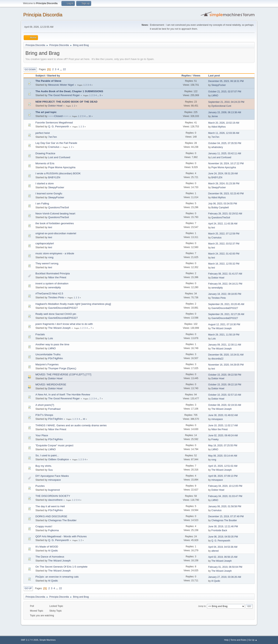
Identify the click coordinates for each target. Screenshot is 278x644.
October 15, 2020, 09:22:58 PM (225, 375)
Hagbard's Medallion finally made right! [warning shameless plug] (73, 304)
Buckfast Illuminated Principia (53, 273)
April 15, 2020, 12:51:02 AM (223, 466)
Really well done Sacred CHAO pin (56, 314)
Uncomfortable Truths (48, 354)
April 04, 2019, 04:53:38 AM (223, 547)
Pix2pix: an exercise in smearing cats (57, 577)
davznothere (55, 500)
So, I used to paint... (47, 455)
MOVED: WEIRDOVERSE (51, 384)
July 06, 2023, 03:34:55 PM (223, 204)
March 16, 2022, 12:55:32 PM (224, 264)
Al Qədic (53, 551)
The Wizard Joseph (59, 328)
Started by (53, 76)
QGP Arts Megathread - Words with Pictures (61, 536)
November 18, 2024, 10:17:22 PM (226, 164)
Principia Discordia (43, 15)
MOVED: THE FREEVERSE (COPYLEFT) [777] (63, 374)
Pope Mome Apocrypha (62, 167)
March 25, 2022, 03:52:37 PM (224, 244)
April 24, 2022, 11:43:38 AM (223, 224)
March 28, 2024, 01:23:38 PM (224, 184)
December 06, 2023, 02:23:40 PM (226, 194)
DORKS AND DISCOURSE (51, 516)
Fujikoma (53, 530)
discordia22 (217, 359)
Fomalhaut (54, 409)
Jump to (202, 606)
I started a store (45, 183)
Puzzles (40, 486)
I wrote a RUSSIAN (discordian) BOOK (58, 173)
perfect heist (43, 133)
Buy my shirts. (44, 466)
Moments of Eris (45, 163)
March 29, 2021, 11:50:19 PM (224, 335)
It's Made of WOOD (47, 547)
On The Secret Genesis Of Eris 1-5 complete (61, 567)
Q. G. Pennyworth (58, 126)
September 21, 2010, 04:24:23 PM (226, 102)
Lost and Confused (59, 157)
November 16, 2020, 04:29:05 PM (226, 365)
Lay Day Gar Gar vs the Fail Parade (56, 143)
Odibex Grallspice (58, 459)
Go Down (30, 70)
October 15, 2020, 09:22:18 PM (225, 385)
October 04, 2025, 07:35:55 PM (225, 143)
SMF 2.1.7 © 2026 (30, 640)
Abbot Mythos (218, 127)
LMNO (215, 96)
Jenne (215, 116)
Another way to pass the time (52, 344)
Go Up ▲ (253, 640)
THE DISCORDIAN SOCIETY (53, 496)
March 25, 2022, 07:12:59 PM (224, 234)
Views (197, 76)
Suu (50, 470)
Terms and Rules (239, 640)
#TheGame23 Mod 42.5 (49, 294)
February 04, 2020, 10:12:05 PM (225, 486)
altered (215, 551)
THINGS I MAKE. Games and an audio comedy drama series (71, 425)
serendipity (54, 287)
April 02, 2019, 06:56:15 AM (223, 557)
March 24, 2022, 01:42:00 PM (224, 254)
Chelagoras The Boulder (62, 520)
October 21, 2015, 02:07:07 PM (225, 92)
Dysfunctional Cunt (221, 106)
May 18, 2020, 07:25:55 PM (223, 446)
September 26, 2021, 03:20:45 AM (226, 304)
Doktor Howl (55, 106)
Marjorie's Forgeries (47, 364)
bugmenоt (54, 490)
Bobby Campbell (220, 208)
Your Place (42, 435)
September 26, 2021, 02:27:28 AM (226, 314)
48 (84, 419)
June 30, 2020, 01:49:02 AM (223, 415)
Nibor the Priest (57, 277)
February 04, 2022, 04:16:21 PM (225, 284)
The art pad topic (46, 112)
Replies (186, 76)
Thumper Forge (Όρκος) (62, 368)
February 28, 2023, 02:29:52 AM (225, 214)
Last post (216, 76)
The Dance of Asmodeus (50, 557)
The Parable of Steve (48, 81)
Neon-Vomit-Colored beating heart (55, 214)
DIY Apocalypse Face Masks (52, 476)
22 (64, 69)
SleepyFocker (219, 85)
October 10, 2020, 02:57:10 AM (225, 395)
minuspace (217, 419)
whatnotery (217, 147)
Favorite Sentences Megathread (54, 123)
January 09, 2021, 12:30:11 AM (225, 345)
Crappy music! (44, 526)
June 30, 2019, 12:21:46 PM (223, 526)
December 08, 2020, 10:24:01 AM (226, 355)
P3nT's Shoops (44, 415)
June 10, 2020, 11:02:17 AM (223, 425)
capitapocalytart (45, 243)
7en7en (52, 137)
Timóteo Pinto (56, 297)
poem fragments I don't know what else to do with (64, 324)
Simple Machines (47, 640)
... (61, 69)
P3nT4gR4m (55, 358)
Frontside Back (219, 530)
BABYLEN (54, 177)
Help (226, 640)
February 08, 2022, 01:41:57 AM (225, 274)
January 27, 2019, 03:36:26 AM (225, 577)
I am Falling (42, 203)
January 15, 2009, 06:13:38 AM (225, 112)
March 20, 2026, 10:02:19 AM (224, 123)
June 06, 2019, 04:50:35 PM (223, 537)
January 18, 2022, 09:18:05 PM (225, 294)
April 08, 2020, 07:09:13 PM (223, 476)
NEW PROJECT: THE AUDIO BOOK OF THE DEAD (66, 102)
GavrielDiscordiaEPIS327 (63, 308)
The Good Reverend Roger (64, 95)
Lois (50, 338)
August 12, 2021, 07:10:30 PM (224, 324)
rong (51, 257)
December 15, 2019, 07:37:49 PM (226, 516)
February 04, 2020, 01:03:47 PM (225, 496)
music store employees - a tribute (55, 253)
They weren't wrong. (47, 263)
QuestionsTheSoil (58, 207)
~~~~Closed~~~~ (58, 116)
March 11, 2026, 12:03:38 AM (224, 133)
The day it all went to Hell (50, 506)
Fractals (40, 334)
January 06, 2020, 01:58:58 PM (225, 506)
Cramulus (54, 147)
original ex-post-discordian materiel (56, 233)
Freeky (215, 439)
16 (90, 116)
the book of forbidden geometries (55, 223)
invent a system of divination (52, 283)
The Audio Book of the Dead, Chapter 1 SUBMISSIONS (69, 91)
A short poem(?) (45, 405)
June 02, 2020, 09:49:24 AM (223, 435)
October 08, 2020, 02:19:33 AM (225, 405)
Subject (40, 76)
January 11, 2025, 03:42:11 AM (225, 153)
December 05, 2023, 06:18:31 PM (226, 81)
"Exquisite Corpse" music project (54, 445)
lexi (50, 227)
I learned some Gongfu (49, 193)
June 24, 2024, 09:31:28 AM (223, 174)
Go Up (28, 588)
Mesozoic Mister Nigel (61, 85)
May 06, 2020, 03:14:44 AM (223, 456)
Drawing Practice (45, 153)
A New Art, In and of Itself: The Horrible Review (63, 395)
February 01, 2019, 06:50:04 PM (225, 567)
